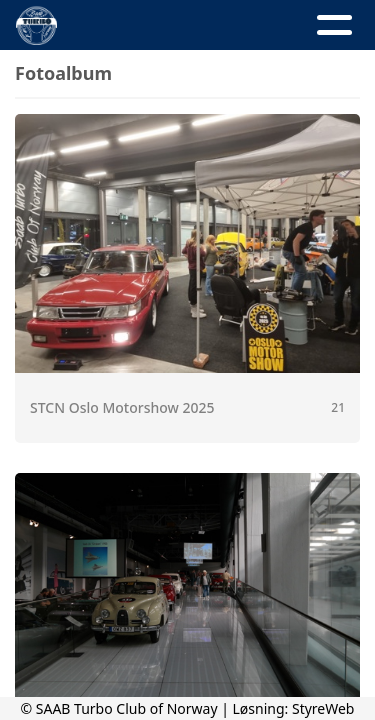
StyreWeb (323, 708)
